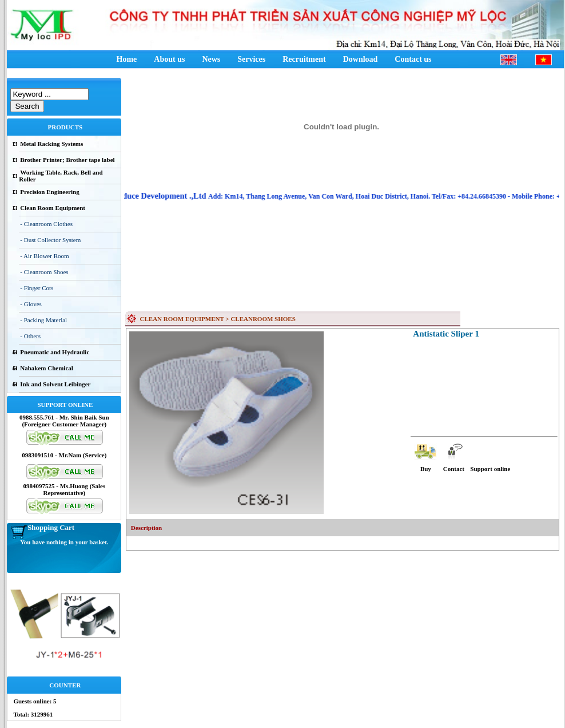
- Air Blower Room (44, 256)
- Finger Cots (37, 288)
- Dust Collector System (50, 240)
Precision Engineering (49, 192)
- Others (30, 336)
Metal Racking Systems (51, 144)
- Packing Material (43, 320)
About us (169, 59)
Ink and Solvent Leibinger (55, 384)
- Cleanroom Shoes (44, 272)
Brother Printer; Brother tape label (67, 160)
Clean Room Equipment (53, 208)
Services (251, 59)
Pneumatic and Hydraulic (55, 352)
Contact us (413, 59)
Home (127, 59)
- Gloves (31, 304)
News (211, 59)
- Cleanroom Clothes (46, 224)
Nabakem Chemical (47, 368)
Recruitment (304, 59)
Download (361, 59)
